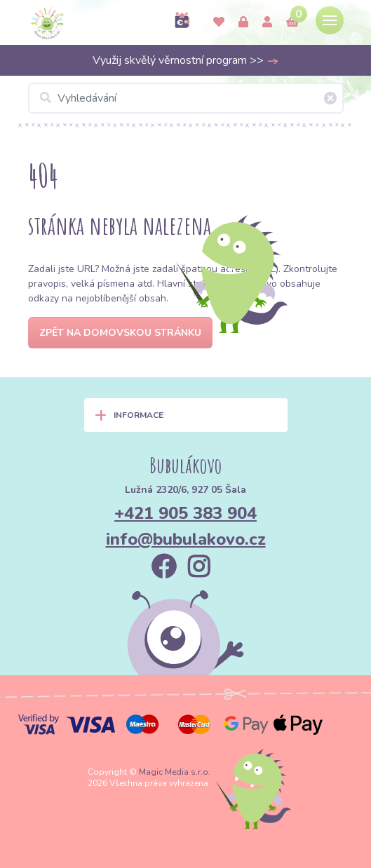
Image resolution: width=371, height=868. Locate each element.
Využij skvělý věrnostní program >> (186, 60)
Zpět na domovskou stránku (120, 333)
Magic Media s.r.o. (175, 772)
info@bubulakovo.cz (186, 539)
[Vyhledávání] (186, 98)
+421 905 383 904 (185, 513)
